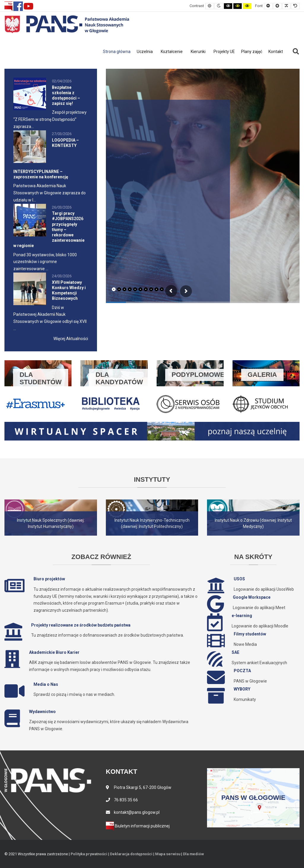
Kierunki (198, 52)
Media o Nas (46, 684)
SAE (235, 652)
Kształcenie (172, 52)
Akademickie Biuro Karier (54, 652)
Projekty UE (224, 52)
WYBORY (242, 689)
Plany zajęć (252, 52)
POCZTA (242, 671)
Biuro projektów (49, 579)
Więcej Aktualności (71, 339)
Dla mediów (193, 854)
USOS (239, 579)
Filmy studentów (250, 634)
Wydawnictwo (42, 712)
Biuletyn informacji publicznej (138, 826)
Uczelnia (145, 52)
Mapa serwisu (168, 854)
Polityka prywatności (89, 854)
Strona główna (117, 52)
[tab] (114, 289)
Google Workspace (252, 597)
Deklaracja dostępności (131, 854)
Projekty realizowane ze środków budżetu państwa (81, 625)
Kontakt (276, 52)
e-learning (242, 616)
